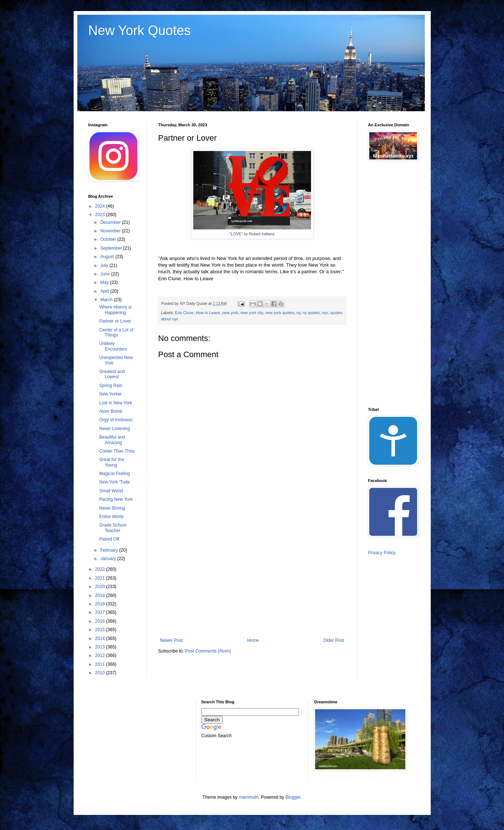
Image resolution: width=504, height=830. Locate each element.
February (110, 550)
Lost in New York (115, 403)
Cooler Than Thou (117, 451)
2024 (101, 206)
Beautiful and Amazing (112, 440)
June (105, 274)
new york (230, 313)
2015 (101, 630)
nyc (325, 313)
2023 (101, 215)
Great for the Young (111, 462)
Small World (111, 491)
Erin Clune (184, 313)
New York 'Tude (114, 482)
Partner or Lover (115, 321)
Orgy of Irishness (116, 420)
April (105, 291)
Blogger (293, 797)
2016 (101, 621)
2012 (101, 655)
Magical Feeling (114, 474)
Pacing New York (116, 499)
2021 (101, 578)
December (111, 222)
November (111, 231)
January (109, 559)
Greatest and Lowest (112, 374)
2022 (101, 569)
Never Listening (114, 429)
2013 (101, 647)
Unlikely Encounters (113, 346)
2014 (101, 639)
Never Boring (112, 508)
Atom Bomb (111, 411)
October (109, 239)
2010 (101, 673)
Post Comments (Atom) (208, 651)
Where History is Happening (115, 310)
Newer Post (172, 640)
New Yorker (110, 394)
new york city (252, 313)
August (108, 257)
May (105, 282)
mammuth (248, 797)
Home (253, 640)
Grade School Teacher (112, 528)
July (105, 265)
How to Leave (208, 313)
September (112, 248)
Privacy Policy (382, 553)
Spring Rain (111, 386)
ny (298, 313)
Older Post (334, 640)
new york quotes (280, 313)
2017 (101, 612)
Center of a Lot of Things (116, 333)
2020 (101, 587)
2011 (101, 664)
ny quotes (311, 313)
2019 (101, 595)
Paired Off (109, 539)
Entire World (111, 517)
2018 (101, 604)
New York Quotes (140, 30)
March (107, 300)
